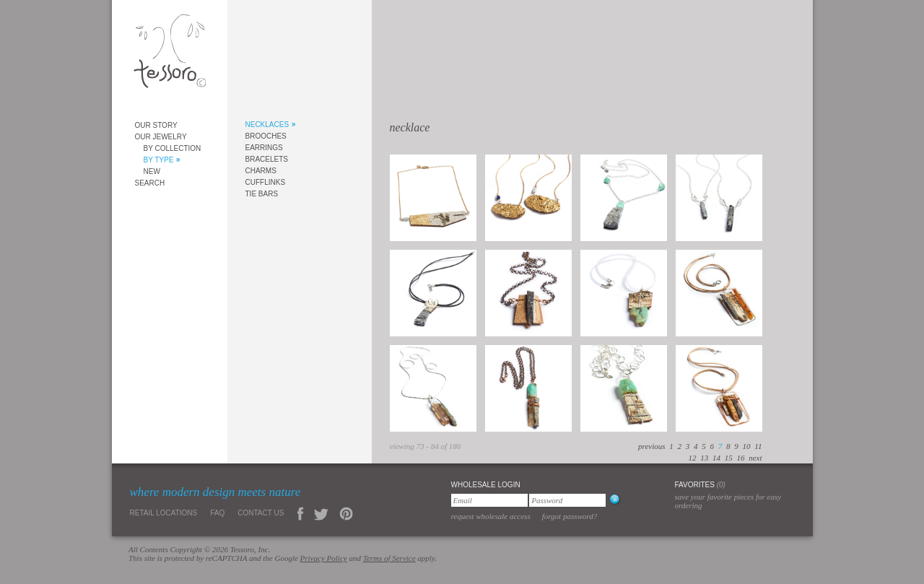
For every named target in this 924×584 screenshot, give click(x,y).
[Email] (489, 500)
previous (651, 446)
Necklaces (267, 125)
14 (716, 458)
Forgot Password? (570, 516)
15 (729, 458)
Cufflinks (266, 182)
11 (758, 446)
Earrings (264, 148)
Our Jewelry (161, 137)
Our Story (156, 125)
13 (704, 458)
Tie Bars (262, 194)
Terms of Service (389, 558)
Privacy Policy (324, 558)
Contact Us (261, 513)
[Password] (567, 500)
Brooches (266, 136)
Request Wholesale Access (491, 516)
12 (692, 458)
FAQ (217, 513)
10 (747, 446)
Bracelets (267, 159)
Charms (261, 171)
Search (150, 183)
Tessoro (170, 55)
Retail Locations (164, 513)
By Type (159, 160)
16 (740, 458)
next (755, 458)
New (152, 171)
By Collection (173, 148)
